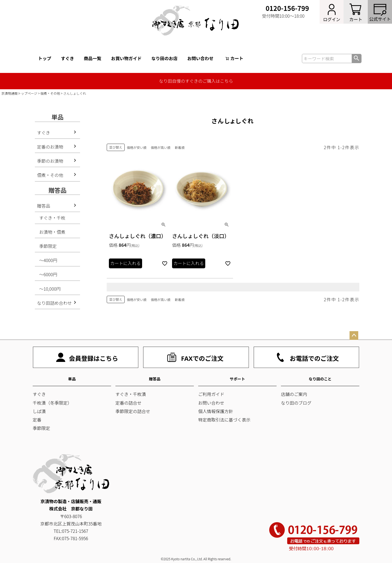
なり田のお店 (164, 58)
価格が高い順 (161, 147)
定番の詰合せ (128, 403)
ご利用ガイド (211, 394)
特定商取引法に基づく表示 (224, 420)
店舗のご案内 (294, 394)
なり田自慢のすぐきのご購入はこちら (196, 81)
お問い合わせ (200, 58)
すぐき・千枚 (52, 218)
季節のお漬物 (50, 161)
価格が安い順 (137, 147)
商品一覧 (93, 58)
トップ (45, 58)
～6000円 (48, 274)
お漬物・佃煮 (52, 232)
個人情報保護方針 (216, 411)
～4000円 (48, 260)
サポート (237, 379)
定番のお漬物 (50, 147)
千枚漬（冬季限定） (52, 403)
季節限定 (48, 246)
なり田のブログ (296, 403)
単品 (72, 379)
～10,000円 (50, 289)
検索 (356, 59)
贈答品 (44, 206)
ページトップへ (354, 336)
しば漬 (39, 411)
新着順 (180, 147)
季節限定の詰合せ (133, 411)
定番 (37, 420)
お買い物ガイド (126, 58)
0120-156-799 (287, 8)
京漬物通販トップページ (19, 93)
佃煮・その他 (50, 93)
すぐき (68, 58)
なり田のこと (320, 379)
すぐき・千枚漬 (131, 394)
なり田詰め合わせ (54, 303)
